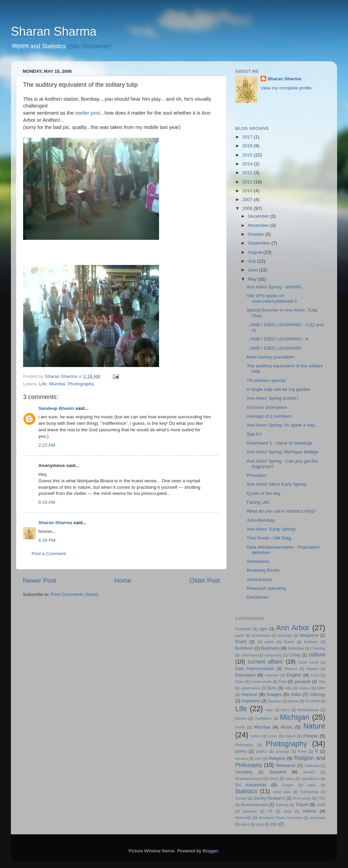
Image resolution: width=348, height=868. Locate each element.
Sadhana (312, 766)
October (257, 234)
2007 (248, 199)
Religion (277, 758)
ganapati (302, 682)
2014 (248, 164)
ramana (241, 758)
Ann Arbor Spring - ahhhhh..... (277, 287)
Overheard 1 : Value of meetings (280, 443)
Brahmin (311, 642)
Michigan (295, 717)
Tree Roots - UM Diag (269, 538)
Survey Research (269, 798)
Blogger (210, 851)
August (256, 252)
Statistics (246, 791)
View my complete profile (286, 88)
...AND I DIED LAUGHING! (274, 348)
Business (270, 648)
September (260, 243)
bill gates (266, 642)
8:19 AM (47, 502)
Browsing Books (263, 570)
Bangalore (309, 635)
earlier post (88, 113)
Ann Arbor (293, 628)
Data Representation (255, 669)
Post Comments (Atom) (75, 594)
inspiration (251, 701)
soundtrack (310, 779)
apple (240, 635)
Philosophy (244, 745)
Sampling (244, 772)
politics (262, 751)
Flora (239, 682)
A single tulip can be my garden (279, 389)
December (259, 216)
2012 (248, 173)
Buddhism (244, 648)
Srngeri (288, 785)
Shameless (258, 561)
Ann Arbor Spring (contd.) (273, 398)
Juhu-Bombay (261, 520)
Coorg (295, 655)
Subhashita (309, 792)
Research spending (266, 588)
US (270, 811)
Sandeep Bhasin (56, 408)
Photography (81, 384)
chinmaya (249, 655)
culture (317, 654)
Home (123, 580)
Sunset (241, 798)
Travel (302, 805)
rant (258, 758)
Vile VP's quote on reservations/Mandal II (272, 298)
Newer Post (39, 580)
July (253, 261)
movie (240, 727)
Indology (317, 695)
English (294, 675)
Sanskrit (277, 772)
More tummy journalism (271, 357)
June (253, 270)
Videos (309, 811)
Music (287, 727)
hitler (321, 688)
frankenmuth (261, 682)
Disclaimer (257, 597)
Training (282, 805)
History (304, 688)
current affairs (265, 662)
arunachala (261, 635)
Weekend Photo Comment (281, 818)
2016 (248, 146)
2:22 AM (47, 445)
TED (321, 798)
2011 (248, 182)
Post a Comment (49, 554)
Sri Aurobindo (251, 785)
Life (43, 384)
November (259, 225)
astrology (285, 635)
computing (273, 655)
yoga (260, 824)
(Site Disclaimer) (89, 46)
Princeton (256, 475)
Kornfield (312, 701)
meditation (263, 718)
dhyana (312, 669)
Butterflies (296, 648)
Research (286, 765)
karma (293, 701)
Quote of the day (264, 493)
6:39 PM (47, 540)
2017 (248, 137)
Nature (314, 726)
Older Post (205, 580)
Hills (288, 688)
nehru (256, 736)
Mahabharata (308, 710)
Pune (302, 751)
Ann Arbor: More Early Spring (277, 484)
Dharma (291, 669)
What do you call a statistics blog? (281, 511)
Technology (302, 798)
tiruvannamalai (254, 805)
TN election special (266, 380)
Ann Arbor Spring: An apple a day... (282, 425)
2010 (248, 191)
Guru (272, 688)
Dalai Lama (308, 662)
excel (315, 675)
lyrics (285, 710)
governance (250, 688)
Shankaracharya (249, 779)
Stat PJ (254, 434)
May (253, 279)
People (311, 736)
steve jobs (282, 792)
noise (273, 736)
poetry (241, 751)
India (295, 694)
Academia (243, 629)
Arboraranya (259, 579)
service (309, 772)
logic (269, 710)
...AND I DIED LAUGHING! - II (277, 339)
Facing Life (258, 502)
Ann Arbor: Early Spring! (271, 529)
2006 (248, 208)
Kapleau (275, 701)
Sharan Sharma (54, 31)
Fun (283, 682)
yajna (245, 824)
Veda (288, 811)
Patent (290, 736)
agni (264, 629)
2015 (248, 155)
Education (245, 675)
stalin (312, 785)
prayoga (283, 751)
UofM (321, 805)
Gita (322, 682)
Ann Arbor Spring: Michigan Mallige (283, 452)
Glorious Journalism (267, 407)
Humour (249, 694)
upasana (250, 811)
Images (274, 694)
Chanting (318, 648)
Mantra (241, 718)
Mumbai (57, 384)
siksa (290, 779)
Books (289, 642)
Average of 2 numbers (269, 416)
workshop (317, 818)
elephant (272, 675)
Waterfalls (243, 818)
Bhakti (241, 642)
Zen (274, 824)
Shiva (274, 779)
